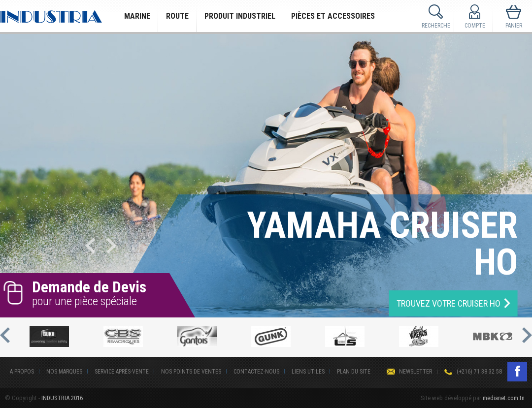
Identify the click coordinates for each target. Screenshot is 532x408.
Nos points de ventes (191, 372)
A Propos (22, 372)
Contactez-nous (256, 372)
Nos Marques (64, 372)
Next (111, 246)
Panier (514, 26)
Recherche (436, 26)
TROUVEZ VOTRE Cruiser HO (449, 303)
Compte (475, 26)
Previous (90, 246)
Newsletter (416, 372)
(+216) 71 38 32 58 (479, 372)
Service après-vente (122, 372)
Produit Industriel (240, 16)
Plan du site (354, 372)
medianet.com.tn (504, 398)
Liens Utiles (308, 372)
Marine (137, 16)
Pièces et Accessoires (333, 16)
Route (177, 16)
